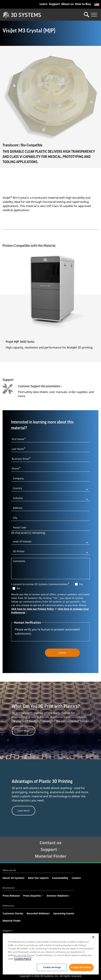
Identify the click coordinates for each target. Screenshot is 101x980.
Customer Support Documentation (40, 386)
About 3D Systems (14, 878)
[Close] (93, 937)
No (18, 588)
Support (54, 4)
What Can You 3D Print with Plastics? (46, 706)
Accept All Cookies (81, 967)
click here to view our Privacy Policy (33, 609)
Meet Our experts (38, 878)
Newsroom (9, 888)
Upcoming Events (64, 913)
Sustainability (60, 878)
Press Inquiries (33, 896)
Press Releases (11, 896)
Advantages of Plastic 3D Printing (42, 781)
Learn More (23, 731)
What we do (9, 870)
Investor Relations (59, 896)
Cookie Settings (52, 967)
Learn (44, 4)
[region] (51, 954)
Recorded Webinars (38, 913)
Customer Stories (13, 913)
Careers (76, 878)
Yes (81, 584)
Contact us (50, 842)
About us (67, 4)
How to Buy (83, 4)
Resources (8, 906)
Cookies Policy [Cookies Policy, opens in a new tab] (23, 959)
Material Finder (51, 856)
